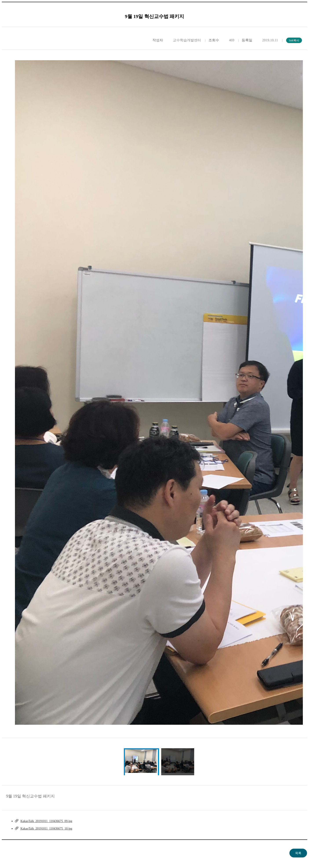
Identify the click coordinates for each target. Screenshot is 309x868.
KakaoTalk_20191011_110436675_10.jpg (46, 829)
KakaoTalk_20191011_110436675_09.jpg (46, 821)
